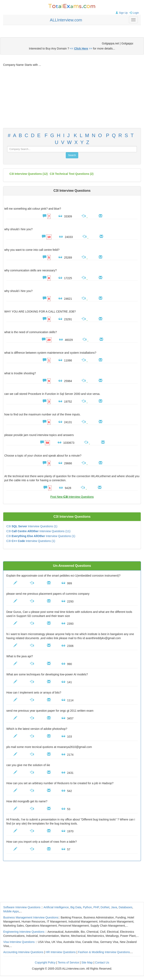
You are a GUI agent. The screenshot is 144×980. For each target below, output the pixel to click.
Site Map (87, 962)
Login (134, 13)
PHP (96, 907)
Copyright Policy (45, 962)
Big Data (76, 907)
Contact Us (102, 962)
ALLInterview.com (66, 20)
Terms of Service (68, 962)
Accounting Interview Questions (23, 952)
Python (87, 907)
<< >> (81, 48)
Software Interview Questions (22, 907)
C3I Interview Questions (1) (32, 526)
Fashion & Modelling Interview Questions (104, 952)
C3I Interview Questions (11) (38, 531)
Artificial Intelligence (56, 907)
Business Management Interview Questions (31, 917)
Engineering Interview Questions (24, 932)
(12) (29, 174)
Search (72, 155)
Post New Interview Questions (72, 497)
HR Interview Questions (61, 952)
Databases (126, 907)
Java (114, 907)
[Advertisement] (72, 97)
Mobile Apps (11, 911)
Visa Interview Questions (19, 942)
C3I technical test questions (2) (72, 174)
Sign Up (121, 13)
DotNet (105, 907)
